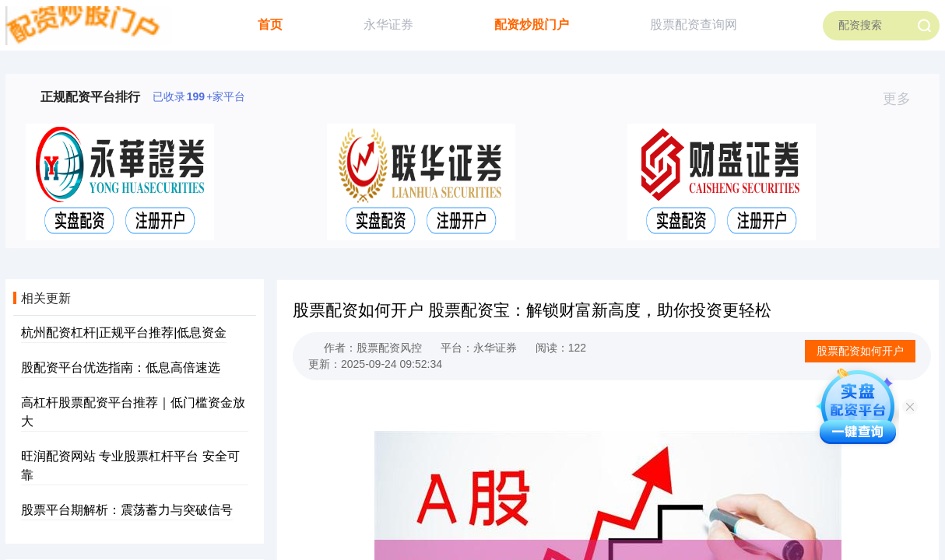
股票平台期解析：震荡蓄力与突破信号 (127, 510)
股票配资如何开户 (860, 351)
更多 (903, 99)
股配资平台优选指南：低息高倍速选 (121, 367)
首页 (270, 24)
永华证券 (388, 24)
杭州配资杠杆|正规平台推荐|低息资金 (124, 332)
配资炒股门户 (532, 24)
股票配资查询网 (694, 24)
